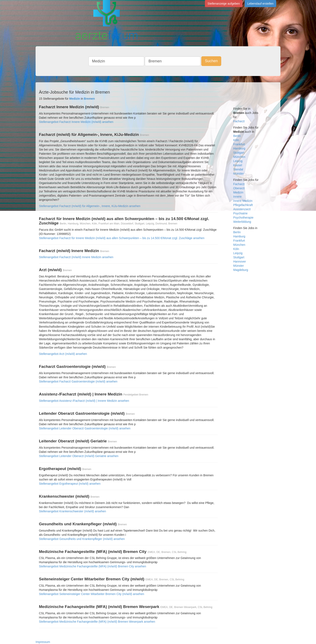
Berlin (237, 136)
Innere (238, 197)
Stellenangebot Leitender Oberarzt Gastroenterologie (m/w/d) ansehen (85, 428)
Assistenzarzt (242, 209)
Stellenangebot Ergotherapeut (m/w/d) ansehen (70, 484)
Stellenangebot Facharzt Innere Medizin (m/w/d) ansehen (76, 122)
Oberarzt (239, 188)
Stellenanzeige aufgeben (224, 4)
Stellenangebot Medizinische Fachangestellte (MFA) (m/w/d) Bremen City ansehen (92, 566)
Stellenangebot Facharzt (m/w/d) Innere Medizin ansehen (76, 257)
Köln (236, 140)
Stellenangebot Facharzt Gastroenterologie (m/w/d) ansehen (78, 381)
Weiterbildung (242, 222)
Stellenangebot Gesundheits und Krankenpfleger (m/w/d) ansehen (82, 539)
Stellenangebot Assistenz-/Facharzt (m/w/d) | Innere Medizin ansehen (84, 401)
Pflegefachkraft (243, 205)
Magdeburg (241, 270)
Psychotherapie (243, 218)
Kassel (238, 165)
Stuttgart (239, 153)
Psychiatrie (240, 213)
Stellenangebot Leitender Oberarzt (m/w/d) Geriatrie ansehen (79, 456)
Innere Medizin (243, 201)
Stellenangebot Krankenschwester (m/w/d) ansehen (73, 511)
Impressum (43, 642)
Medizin (238, 192)
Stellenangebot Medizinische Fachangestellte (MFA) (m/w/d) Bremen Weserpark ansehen (97, 622)
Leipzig (238, 161)
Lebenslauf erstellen (260, 4)
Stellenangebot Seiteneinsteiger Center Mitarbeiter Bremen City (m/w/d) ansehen (92, 594)
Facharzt (239, 121)
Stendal (238, 169)
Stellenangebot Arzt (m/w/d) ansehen (63, 354)
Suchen (211, 61)
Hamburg (239, 148)
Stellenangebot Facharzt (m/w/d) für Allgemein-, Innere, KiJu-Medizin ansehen (90, 206)
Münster (239, 174)
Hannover (240, 261)
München (239, 157)
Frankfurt (239, 144)
